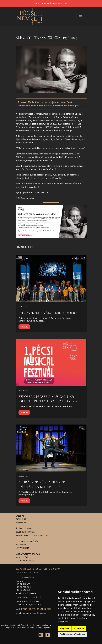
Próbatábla (22, 545)
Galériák (20, 516)
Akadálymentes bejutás (28, 554)
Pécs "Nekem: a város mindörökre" (48, 313)
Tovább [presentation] (24, 327)
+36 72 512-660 (32, 573)
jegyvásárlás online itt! (51, 3)
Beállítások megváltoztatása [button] (72, 634)
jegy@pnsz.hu (30, 593)
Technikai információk (27, 541)
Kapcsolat (21, 519)
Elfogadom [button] (65, 628)
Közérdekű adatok (25, 532)
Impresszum (21, 523)
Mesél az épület (24, 557)
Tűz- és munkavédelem (27, 561)
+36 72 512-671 (31, 602)
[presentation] (51, 279)
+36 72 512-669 (23, 587)
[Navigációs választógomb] (80, 17)
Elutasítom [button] (79, 628)
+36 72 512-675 (23, 590)
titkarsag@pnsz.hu (32, 604)
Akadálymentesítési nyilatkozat (32, 535)
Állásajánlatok (24, 529)
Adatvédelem (22, 548)
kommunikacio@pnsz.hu (34, 613)
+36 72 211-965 (23, 584)
